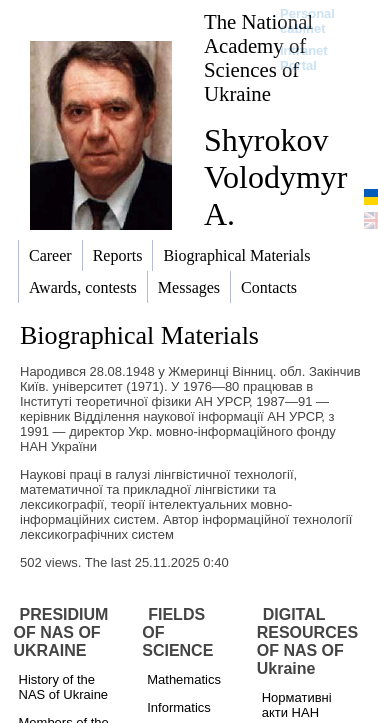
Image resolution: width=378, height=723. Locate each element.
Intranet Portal (304, 58)
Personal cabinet (307, 21)
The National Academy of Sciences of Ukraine (258, 57)
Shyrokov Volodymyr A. (275, 177)
